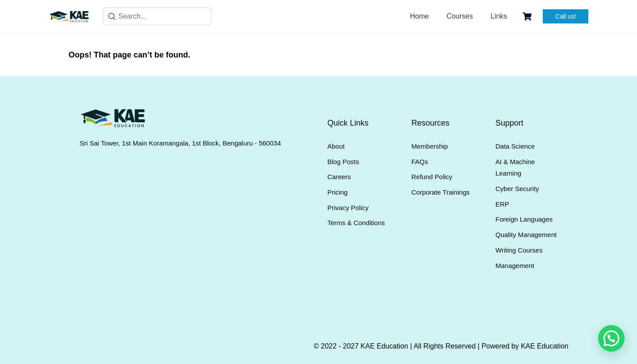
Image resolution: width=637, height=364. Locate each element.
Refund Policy (432, 177)
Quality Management (526, 235)
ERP (502, 204)
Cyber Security (517, 189)
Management (515, 266)
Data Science (515, 146)
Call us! (566, 16)
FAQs (420, 162)
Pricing (338, 192)
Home (420, 16)
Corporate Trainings (441, 192)
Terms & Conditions (356, 223)
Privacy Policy (348, 208)
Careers (339, 177)
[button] (611, 338)
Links (499, 16)
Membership (430, 146)
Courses (460, 16)
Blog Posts (343, 162)
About (336, 146)
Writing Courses (519, 250)
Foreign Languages (524, 219)
